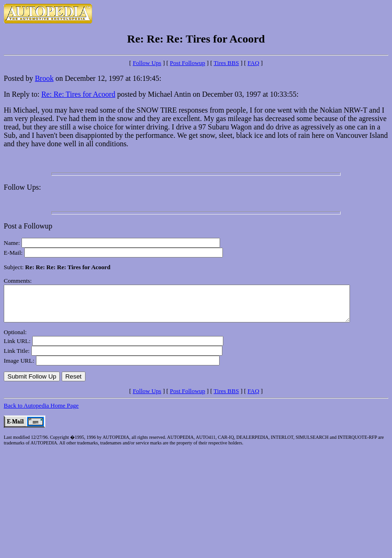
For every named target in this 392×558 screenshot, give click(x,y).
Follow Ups (147, 63)
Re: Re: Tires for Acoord (78, 94)
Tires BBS (226, 63)
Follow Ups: (22, 187)
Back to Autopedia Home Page (41, 412)
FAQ (253, 63)
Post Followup (188, 63)
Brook (44, 78)
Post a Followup (28, 226)
